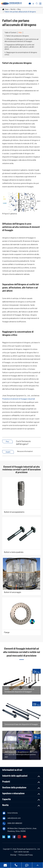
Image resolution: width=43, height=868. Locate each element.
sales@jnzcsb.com (14, 818)
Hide (20, 32)
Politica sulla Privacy (26, 855)
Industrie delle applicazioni (15, 776)
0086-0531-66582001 (15, 823)
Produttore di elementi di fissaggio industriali (19, 399)
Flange (7, 632)
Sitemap (13, 855)
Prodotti (6, 782)
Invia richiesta (12, 813)
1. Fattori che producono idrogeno (17, 36)
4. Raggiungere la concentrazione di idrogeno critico (21, 53)
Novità (13, 9)
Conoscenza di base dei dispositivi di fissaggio (21, 724)
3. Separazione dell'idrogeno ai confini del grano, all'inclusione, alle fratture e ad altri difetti (19, 47)
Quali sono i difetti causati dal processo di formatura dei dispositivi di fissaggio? (19, 690)
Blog (19, 9)
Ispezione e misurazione (13, 793)
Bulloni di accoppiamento (14, 512)
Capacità (6, 799)
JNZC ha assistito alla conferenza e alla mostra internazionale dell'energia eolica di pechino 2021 (21, 754)
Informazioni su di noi (12, 770)
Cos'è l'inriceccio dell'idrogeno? (23, 443)
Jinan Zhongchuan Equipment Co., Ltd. (26, 849)
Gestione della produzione (14, 787)
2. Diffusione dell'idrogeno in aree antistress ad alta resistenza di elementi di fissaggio (21, 40)
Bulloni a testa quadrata (14, 552)
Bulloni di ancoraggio (13, 592)
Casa (7, 9)
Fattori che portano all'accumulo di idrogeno (20, 12)
